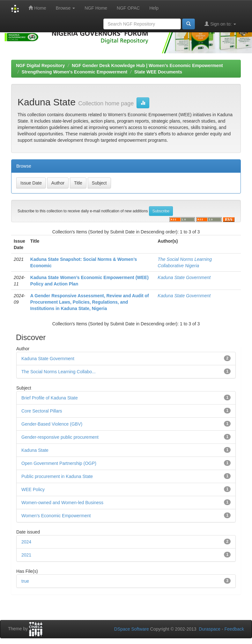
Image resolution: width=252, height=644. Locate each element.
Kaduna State (35, 450)
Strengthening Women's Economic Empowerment (74, 72)
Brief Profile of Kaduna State (50, 398)
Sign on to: (220, 24)
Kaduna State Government (184, 277)
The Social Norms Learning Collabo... (59, 372)
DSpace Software (132, 629)
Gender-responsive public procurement (60, 437)
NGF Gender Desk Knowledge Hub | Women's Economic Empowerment (147, 65)
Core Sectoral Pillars (42, 411)
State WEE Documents (158, 72)
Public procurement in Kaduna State (57, 476)
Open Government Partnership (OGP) (59, 463)
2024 (26, 542)
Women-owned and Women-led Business (62, 503)
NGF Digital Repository (40, 65)
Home (37, 8)
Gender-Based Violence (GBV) (52, 424)
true (25, 581)
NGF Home (96, 8)
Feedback (234, 629)
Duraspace (210, 629)
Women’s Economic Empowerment (56, 516)
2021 (26, 555)
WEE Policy (33, 489)
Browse (66, 8)
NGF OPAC (128, 8)
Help (154, 8)
